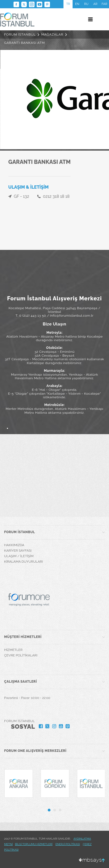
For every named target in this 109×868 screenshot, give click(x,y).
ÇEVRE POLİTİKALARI (21, 655)
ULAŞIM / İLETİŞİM (19, 556)
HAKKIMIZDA (14, 545)
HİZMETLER (13, 650)
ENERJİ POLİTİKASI (68, 844)
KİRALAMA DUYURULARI (23, 562)
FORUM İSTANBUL (20, 34)
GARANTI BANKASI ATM (25, 43)
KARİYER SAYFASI (18, 551)
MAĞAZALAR (52, 34)
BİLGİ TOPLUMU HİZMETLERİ (34, 844)
